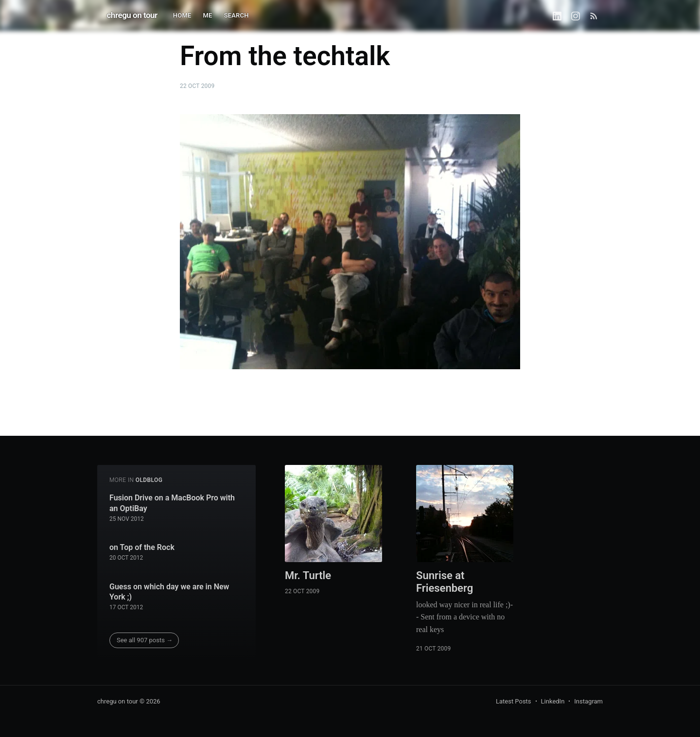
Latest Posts (514, 701)
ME (208, 15)
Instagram (588, 701)
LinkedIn (553, 701)
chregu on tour (132, 15)
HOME (182, 15)
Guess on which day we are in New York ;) (169, 592)
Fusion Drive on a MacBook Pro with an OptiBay (172, 503)
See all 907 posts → (145, 640)
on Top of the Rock (142, 547)
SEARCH (236, 15)
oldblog (149, 480)
